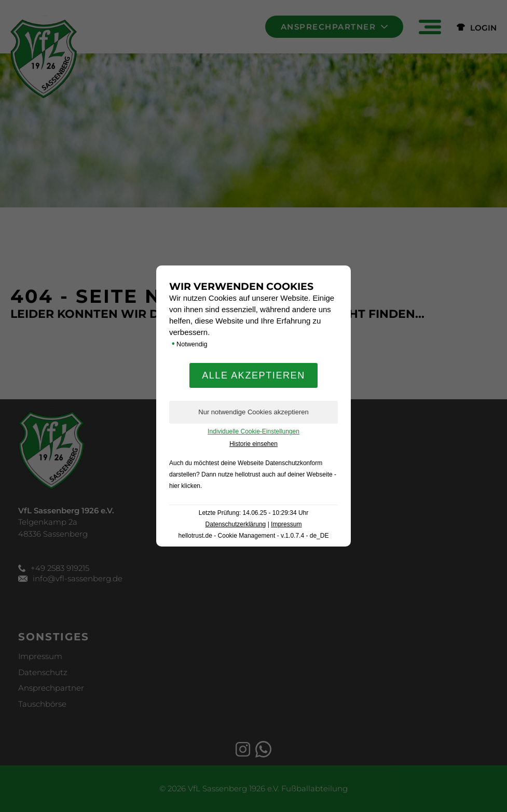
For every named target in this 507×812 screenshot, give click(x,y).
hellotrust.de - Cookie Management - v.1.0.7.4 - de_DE (254, 536)
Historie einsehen (253, 444)
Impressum (286, 524)
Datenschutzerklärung (236, 524)
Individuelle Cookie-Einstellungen (253, 431)
